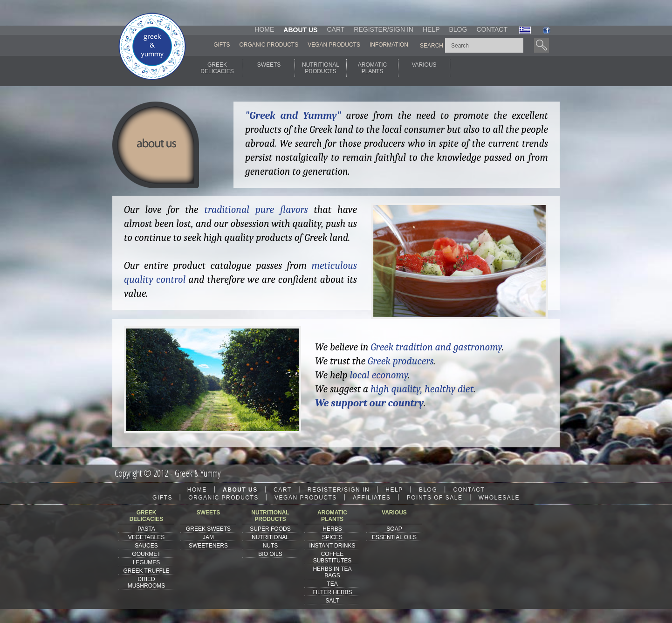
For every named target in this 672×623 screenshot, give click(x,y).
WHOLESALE (499, 498)
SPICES (332, 537)
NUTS (271, 546)
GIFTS (222, 45)
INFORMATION (389, 45)
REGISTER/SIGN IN (384, 29)
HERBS (332, 529)
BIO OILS (270, 554)
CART (336, 29)
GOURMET (146, 554)
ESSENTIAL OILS (394, 537)
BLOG (458, 29)
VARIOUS (424, 68)
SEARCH (432, 46)
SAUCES (146, 546)
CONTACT (492, 29)
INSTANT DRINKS (333, 546)
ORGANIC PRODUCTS (269, 45)
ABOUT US (300, 30)
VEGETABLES (146, 537)
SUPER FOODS (270, 529)
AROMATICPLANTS (372, 68)
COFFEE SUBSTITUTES (333, 557)
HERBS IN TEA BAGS (332, 572)
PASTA (146, 529)
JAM (208, 537)
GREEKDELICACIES (217, 68)
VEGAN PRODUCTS (334, 45)
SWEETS (269, 68)
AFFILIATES (372, 498)
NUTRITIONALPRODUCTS (321, 68)
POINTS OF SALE (435, 498)
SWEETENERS (208, 546)
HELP (431, 29)
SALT (332, 601)
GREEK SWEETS (208, 529)
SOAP (394, 529)
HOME (264, 29)
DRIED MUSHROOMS (147, 582)
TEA (332, 584)
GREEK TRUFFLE (146, 571)
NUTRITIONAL (270, 537)
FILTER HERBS (332, 592)
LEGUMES (147, 562)
